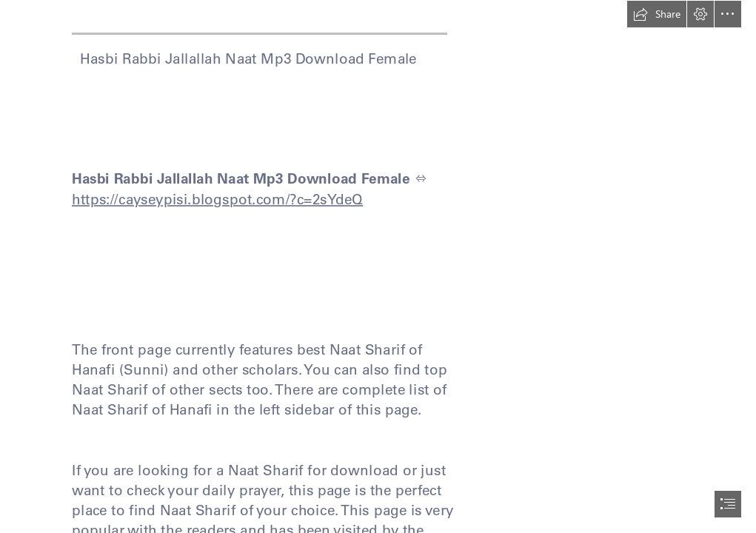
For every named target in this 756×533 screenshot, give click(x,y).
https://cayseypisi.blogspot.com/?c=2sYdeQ (217, 198)
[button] (657, 14)
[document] (378, 266)
